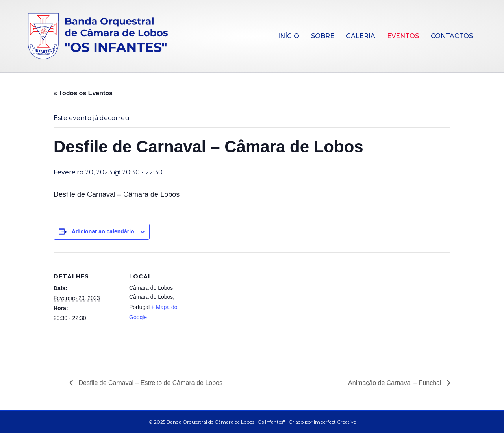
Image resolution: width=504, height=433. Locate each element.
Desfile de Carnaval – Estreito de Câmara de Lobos (150, 383)
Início (289, 36)
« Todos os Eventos (83, 93)
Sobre (323, 36)
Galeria (361, 36)
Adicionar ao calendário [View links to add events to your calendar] (103, 231)
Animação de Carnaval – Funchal (396, 383)
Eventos (403, 36)
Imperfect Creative (335, 422)
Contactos (452, 36)
